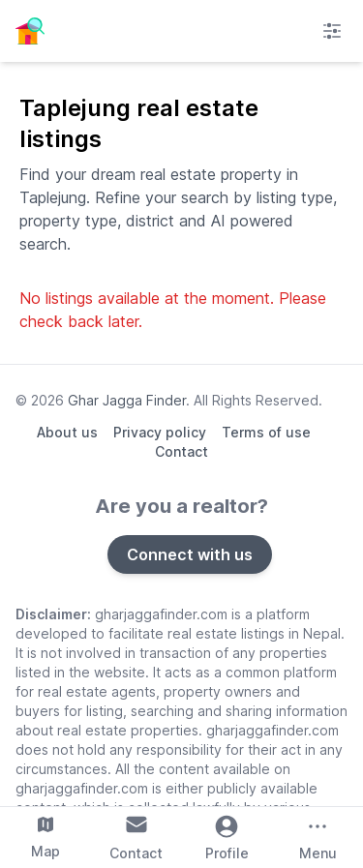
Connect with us (190, 554)
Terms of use (266, 432)
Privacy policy (160, 432)
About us (67, 432)
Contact (181, 451)
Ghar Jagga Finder (127, 400)
